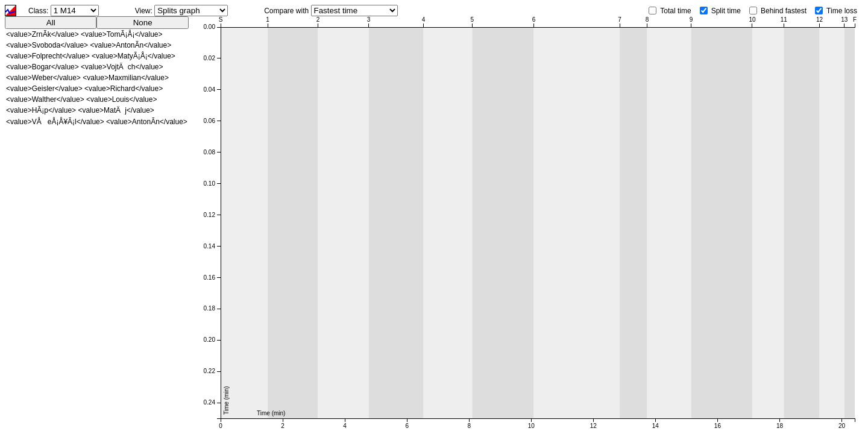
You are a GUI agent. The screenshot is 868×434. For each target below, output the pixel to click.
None (143, 23)
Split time (726, 11)
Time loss (842, 11)
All (51, 23)
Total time (675, 11)
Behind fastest (784, 11)
